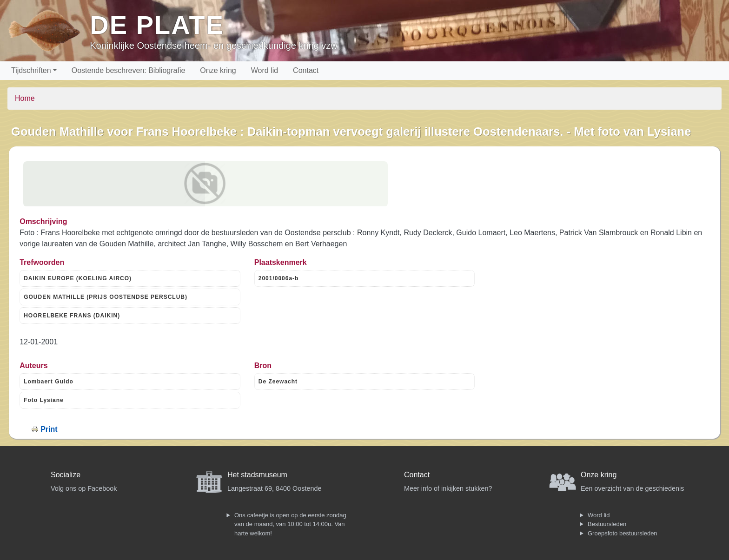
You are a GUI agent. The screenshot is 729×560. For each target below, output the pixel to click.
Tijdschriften (31, 70)
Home (25, 98)
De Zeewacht (278, 382)
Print (49, 429)
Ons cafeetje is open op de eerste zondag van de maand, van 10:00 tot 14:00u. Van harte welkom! (290, 524)
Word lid (265, 70)
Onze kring (218, 70)
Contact (306, 70)
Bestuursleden (607, 524)
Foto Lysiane (44, 400)
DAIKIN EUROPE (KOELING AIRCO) (78, 278)
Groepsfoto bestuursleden (623, 533)
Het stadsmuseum (257, 475)
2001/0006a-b (279, 278)
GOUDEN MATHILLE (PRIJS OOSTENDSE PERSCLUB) (106, 297)
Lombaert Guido (49, 382)
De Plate (157, 25)
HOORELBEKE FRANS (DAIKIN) (72, 316)
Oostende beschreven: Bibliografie (129, 70)
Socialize (66, 475)
